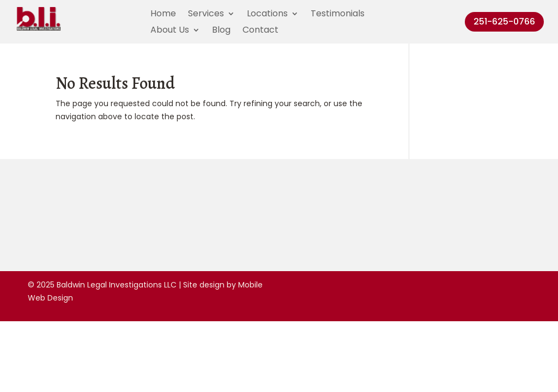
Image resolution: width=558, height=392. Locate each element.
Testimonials (338, 15)
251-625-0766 (504, 22)
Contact (260, 31)
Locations (267, 15)
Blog (221, 31)
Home (163, 15)
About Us (170, 31)
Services (206, 15)
